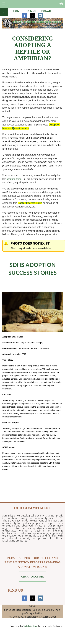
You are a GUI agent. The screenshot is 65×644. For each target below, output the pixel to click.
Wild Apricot (31, 626)
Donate (47, 11)
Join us (31, 11)
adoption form (14, 179)
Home (17, 11)
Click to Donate (32, 576)
